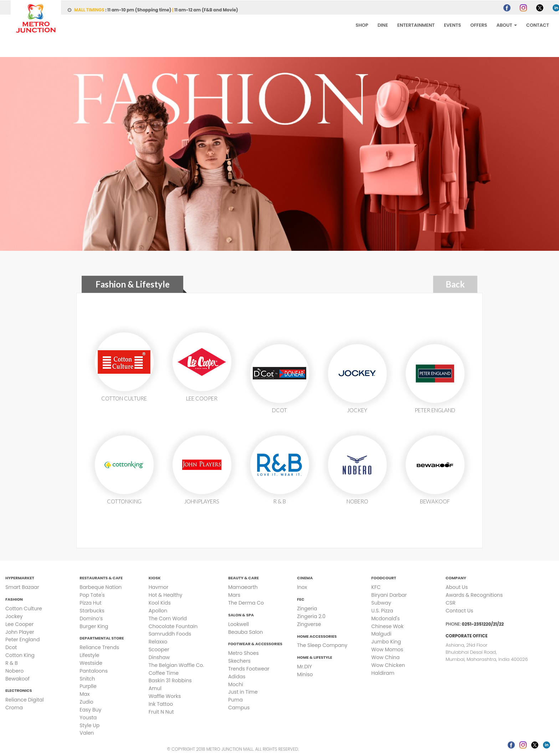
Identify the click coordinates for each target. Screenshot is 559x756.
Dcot (11, 647)
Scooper (159, 649)
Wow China (386, 657)
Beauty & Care (243, 578)
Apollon (158, 610)
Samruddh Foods (170, 633)
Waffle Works (165, 696)
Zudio (86, 701)
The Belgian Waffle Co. (176, 665)
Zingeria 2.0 (311, 616)
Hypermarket (20, 578)
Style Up (89, 725)
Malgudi (381, 633)
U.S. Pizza (382, 610)
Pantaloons (94, 670)
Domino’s (91, 618)
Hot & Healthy (166, 595)
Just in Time (243, 692)
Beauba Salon (245, 632)
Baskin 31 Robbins (170, 680)
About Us (457, 587)
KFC (376, 587)
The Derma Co (246, 602)
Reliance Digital (25, 699)
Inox (302, 587)
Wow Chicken (388, 665)
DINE (382, 25)
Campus (239, 707)
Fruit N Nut (161, 711)
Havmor (159, 587)
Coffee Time (164, 673)
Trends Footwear (249, 668)
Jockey (14, 616)
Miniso (305, 674)
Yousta (88, 717)
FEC (301, 599)
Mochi (236, 684)
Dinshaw (159, 657)
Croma (14, 707)
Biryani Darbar (389, 595)
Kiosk (155, 578)
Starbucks (92, 610)
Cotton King (20, 655)
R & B (12, 663)
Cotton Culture (24, 608)
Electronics (19, 690)
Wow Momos (387, 649)
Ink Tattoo (161, 704)
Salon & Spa (241, 615)
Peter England (22, 639)
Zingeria (307, 608)
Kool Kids (160, 602)
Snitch (87, 678)
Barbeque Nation (101, 587)
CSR (451, 602)
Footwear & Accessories (255, 643)
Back (455, 284)
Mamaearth (243, 587)
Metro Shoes (243, 653)
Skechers (239, 661)
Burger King (94, 626)
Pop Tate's (92, 595)
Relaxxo (158, 641)
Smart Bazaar (22, 587)
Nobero (14, 670)
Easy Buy (90, 709)
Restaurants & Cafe (101, 578)
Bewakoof (17, 678)
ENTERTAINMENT (416, 25)
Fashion (14, 599)
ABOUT (507, 25)
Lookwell (239, 624)
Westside (91, 663)
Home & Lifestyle (315, 657)
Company (456, 578)
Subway (381, 602)
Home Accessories (317, 636)
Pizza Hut (90, 602)
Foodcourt (384, 578)
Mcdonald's (386, 618)
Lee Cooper (19, 624)
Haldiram (383, 673)
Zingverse (309, 624)
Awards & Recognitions (474, 595)
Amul (155, 688)
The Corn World (168, 618)
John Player (20, 632)
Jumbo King (386, 641)
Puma (235, 699)
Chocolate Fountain (173, 626)
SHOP (362, 25)
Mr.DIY (304, 666)
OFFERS (479, 25)
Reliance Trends (99, 647)
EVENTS (452, 25)
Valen (87, 732)
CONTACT (538, 25)
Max (84, 694)
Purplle (88, 686)
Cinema (305, 578)
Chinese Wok (388, 626)
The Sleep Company (322, 645)
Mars (234, 595)
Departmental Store (102, 638)
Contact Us (459, 610)
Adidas (237, 676)
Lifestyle (89, 655)
